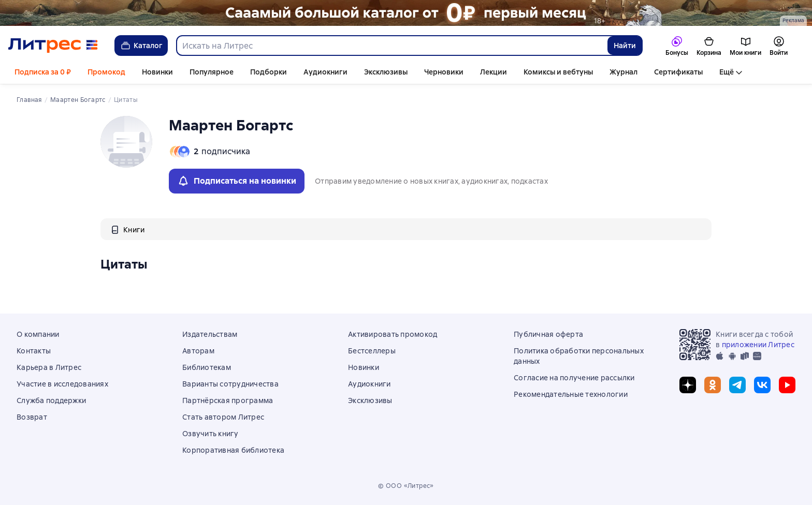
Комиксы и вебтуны (558, 72)
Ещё (727, 72)
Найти (625, 46)
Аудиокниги (325, 72)
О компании (38, 334)
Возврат (32, 417)
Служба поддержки (51, 400)
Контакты (34, 351)
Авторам (198, 351)
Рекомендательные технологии (571, 394)
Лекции (494, 72)
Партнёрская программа (228, 400)
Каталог (141, 46)
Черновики (444, 72)
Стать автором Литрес (223, 417)
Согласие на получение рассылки (574, 378)
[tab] (128, 229)
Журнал (624, 72)
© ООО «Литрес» (406, 486)
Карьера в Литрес (49, 367)
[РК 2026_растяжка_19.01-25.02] (406, 13)
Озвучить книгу (211, 434)
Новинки (157, 72)
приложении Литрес (758, 345)
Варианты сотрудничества (230, 384)
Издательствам (210, 334)
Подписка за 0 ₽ (43, 72)
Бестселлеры (372, 351)
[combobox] (392, 46)
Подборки (269, 72)
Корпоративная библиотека (233, 450)
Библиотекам (207, 367)
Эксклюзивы (386, 72)
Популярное (212, 72)
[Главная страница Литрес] (53, 46)
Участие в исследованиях (62, 384)
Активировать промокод (393, 334)
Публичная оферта (548, 334)
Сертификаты (678, 72)
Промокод (106, 72)
